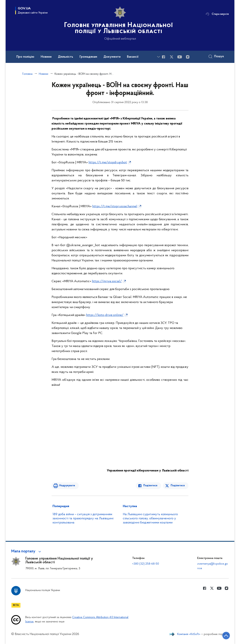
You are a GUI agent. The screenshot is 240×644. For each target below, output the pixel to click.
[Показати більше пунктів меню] (158, 57)
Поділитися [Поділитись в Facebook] (150, 486)
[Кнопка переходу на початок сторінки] (226, 636)
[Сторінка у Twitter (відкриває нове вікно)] (172, 57)
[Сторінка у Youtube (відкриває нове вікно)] (180, 57)
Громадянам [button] (88, 57)
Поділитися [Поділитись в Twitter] (178, 486)
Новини (43, 74)
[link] (110, 163)
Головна (27, 74)
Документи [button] (112, 57)
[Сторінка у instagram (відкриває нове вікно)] (188, 57)
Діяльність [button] (66, 57)
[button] (27, 551)
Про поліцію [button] (25, 57)
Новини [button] (46, 57)
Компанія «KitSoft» (189, 634)
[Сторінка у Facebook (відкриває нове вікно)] (163, 57)
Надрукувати (67, 486)
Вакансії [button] (133, 57)
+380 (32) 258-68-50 (146, 564)
